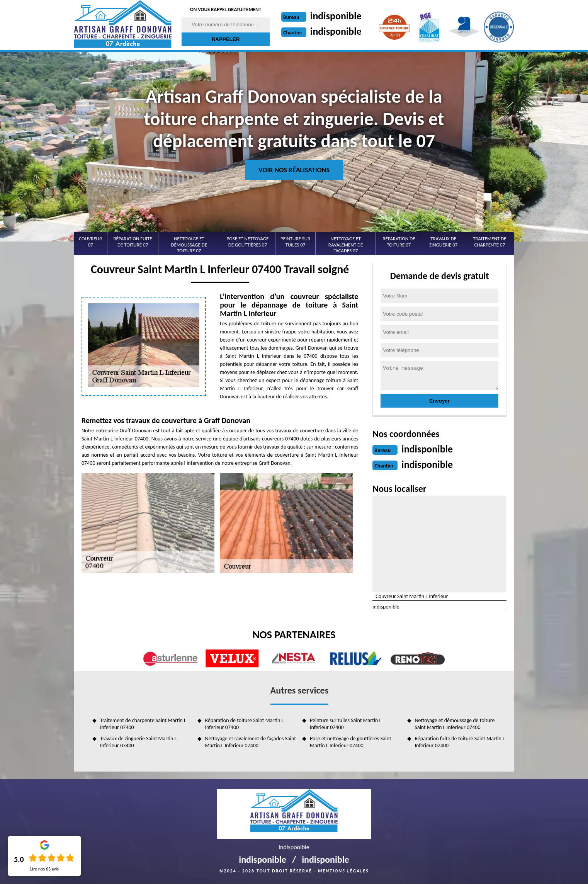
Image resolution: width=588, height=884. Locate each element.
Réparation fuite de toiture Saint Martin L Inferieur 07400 (460, 742)
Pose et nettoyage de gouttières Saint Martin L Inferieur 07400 (351, 742)
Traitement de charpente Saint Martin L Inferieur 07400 (143, 724)
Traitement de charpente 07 (489, 242)
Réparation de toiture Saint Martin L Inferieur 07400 (245, 724)
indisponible (336, 16)
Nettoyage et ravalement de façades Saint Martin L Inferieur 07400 (251, 742)
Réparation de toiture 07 (399, 242)
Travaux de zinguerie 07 (443, 242)
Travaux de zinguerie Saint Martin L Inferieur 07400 (138, 742)
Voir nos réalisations (294, 170)
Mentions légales (343, 871)
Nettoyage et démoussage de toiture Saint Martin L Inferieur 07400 (455, 724)
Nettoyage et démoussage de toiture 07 (189, 245)
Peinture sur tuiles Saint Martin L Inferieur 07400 (346, 724)
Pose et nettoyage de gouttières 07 (247, 242)
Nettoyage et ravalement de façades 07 (346, 245)
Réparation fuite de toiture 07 (133, 242)
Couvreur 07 (90, 242)
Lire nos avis (44, 869)
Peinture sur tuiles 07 (295, 242)
